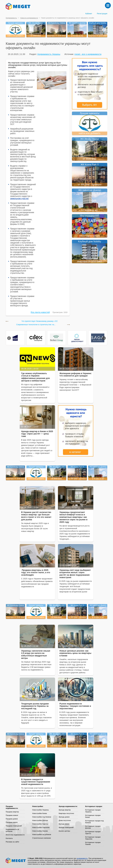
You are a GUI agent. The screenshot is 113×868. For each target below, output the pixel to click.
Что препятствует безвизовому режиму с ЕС (40, 321)
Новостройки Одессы (40, 824)
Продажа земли (12, 822)
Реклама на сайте (12, 842)
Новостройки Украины (41, 810)
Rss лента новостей (40, 312)
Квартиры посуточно (66, 813)
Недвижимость (11, 18)
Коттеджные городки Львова (93, 843)
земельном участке (19, 198)
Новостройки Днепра (40, 820)
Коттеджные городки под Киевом (94, 822)
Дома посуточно (65, 820)
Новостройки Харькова (41, 827)
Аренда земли (64, 824)
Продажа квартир (12, 812)
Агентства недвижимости (15, 835)
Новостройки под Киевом (42, 817)
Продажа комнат (12, 815)
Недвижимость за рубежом (12, 830)
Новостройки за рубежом (42, 834)
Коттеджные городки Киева (93, 816)
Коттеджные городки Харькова (93, 838)
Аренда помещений (66, 827)
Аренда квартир (65, 810)
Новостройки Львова (40, 831)
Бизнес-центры (64, 831)
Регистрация (102, 14)
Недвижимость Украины (49, 54)
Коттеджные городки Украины (93, 811)
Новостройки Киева (40, 813)
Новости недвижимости (29, 18)
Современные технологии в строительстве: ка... (36, 325)
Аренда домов (64, 817)
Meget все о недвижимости (16, 861)
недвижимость (82, 858)
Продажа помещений (14, 826)
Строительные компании (41, 838)
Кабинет (89, 14)
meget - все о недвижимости (88, 54)
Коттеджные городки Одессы (93, 832)
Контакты (9, 838)
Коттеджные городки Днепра (93, 827)
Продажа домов (12, 819)
